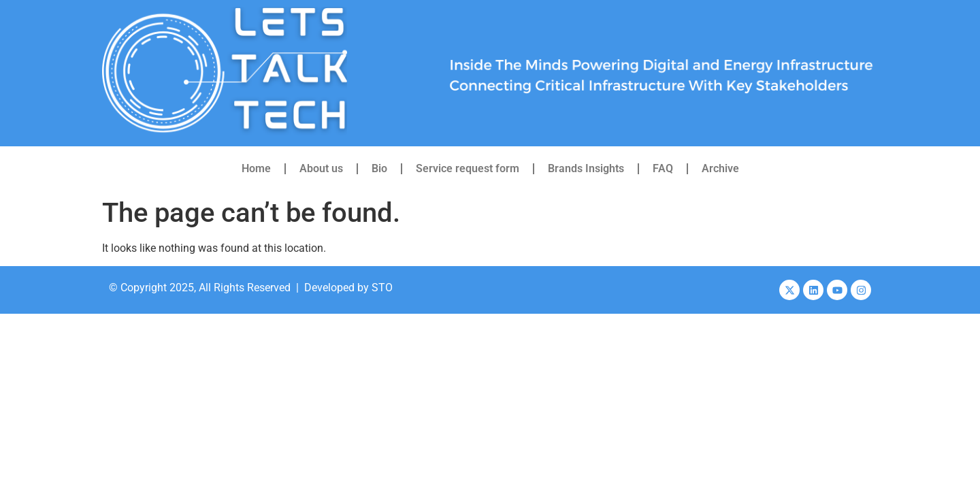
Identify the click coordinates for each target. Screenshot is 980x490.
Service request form (468, 168)
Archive (720, 168)
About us (321, 168)
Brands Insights (586, 168)
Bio (379, 168)
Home (256, 168)
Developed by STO (348, 288)
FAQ (663, 168)
